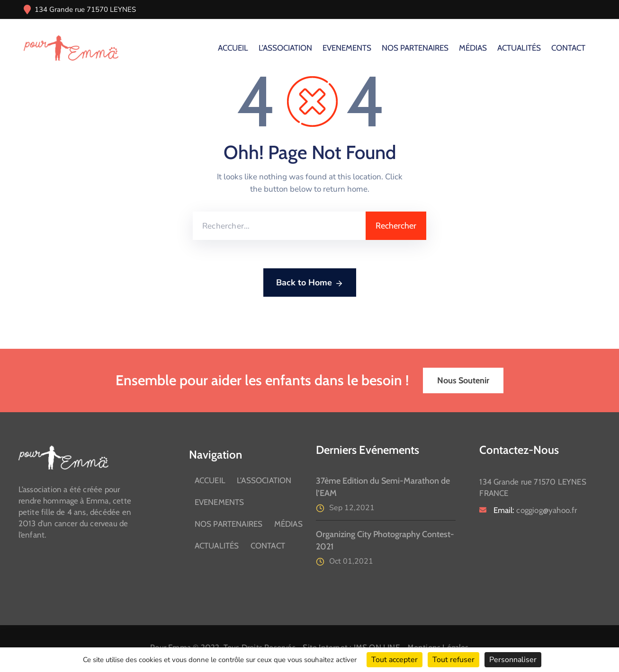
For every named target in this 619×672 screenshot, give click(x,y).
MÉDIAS (473, 48)
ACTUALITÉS (519, 48)
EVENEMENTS (347, 48)
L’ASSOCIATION (285, 48)
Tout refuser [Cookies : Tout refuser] (453, 660)
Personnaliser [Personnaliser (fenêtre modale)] (513, 660)
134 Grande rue (60, 9)
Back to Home (310, 283)
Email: (535, 510)
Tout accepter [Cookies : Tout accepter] (395, 660)
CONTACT (568, 48)
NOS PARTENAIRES (415, 48)
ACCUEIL (233, 48)
